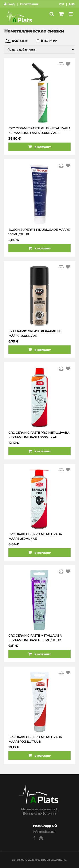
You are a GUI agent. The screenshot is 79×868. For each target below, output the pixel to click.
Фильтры (20, 41)
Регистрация (29, 4)
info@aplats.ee (44, 832)
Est (62, 4)
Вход (9, 4)
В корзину (40, 147)
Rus (72, 4)
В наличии (49, 41)
